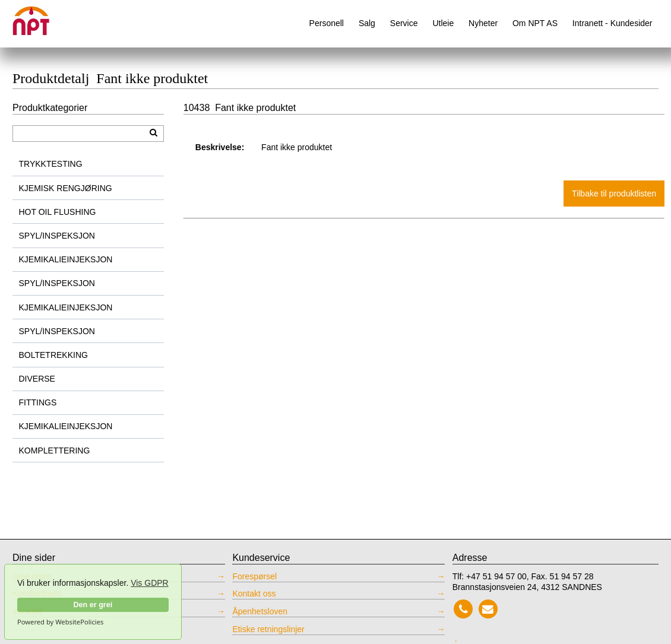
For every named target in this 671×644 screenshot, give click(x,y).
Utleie (443, 23)
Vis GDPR (150, 583)
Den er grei (93, 605)
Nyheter (483, 23)
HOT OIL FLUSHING (58, 212)
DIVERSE (37, 379)
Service (404, 23)
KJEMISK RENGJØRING (66, 188)
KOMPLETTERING (55, 451)
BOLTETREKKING (53, 355)
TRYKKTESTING (51, 164)
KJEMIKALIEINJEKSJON (66, 259)
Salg (367, 23)
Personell (327, 23)
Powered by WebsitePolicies (60, 622)
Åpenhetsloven (260, 611)
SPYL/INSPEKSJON (57, 236)
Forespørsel (254, 576)
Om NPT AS (535, 23)
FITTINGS (38, 402)
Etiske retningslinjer (268, 629)
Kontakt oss (254, 594)
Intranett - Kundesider (613, 23)
